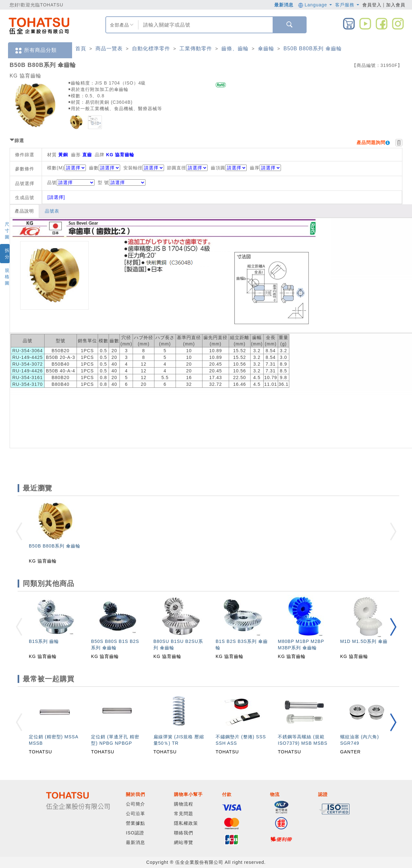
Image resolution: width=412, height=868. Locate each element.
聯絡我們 (184, 833)
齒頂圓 (218, 168)
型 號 (122, 183)
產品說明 (24, 211)
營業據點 (136, 823)
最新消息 (284, 5)
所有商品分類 (36, 50)
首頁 (81, 49)
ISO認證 (135, 833)
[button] (393, 627)
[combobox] (205, 25)
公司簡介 (136, 804)
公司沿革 (136, 814)
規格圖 (7, 277)
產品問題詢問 (371, 142)
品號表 (52, 211)
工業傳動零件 (196, 49)
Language (315, 5)
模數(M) (56, 168)
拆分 (7, 254)
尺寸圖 (7, 231)
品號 (71, 183)
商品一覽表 (109, 49)
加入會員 (396, 5)
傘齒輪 (266, 49)
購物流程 (184, 804)
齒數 (94, 168)
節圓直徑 (177, 168)
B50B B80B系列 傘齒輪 (313, 49)
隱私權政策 (186, 823)
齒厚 (255, 168)
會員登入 (372, 5)
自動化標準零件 (151, 49)
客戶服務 (347, 5)
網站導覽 (184, 842)
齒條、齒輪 (235, 49)
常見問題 (184, 814)
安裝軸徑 (133, 168)
